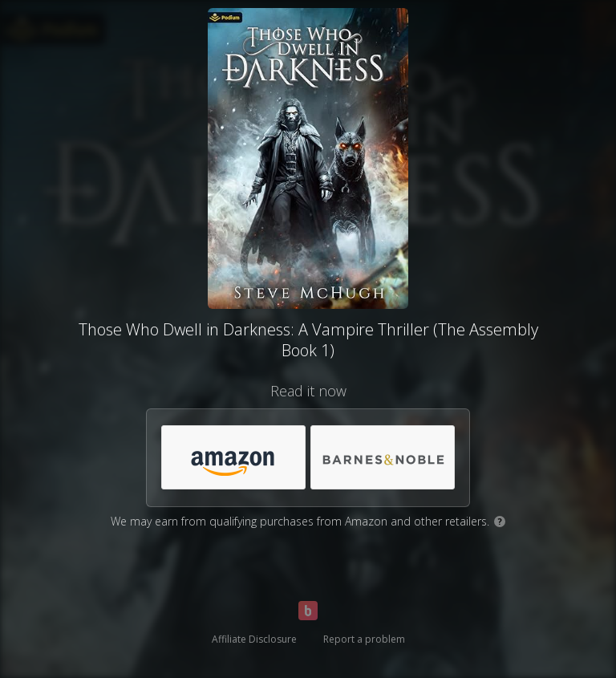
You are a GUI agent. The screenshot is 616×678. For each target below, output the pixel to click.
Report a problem (364, 639)
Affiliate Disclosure (254, 639)
